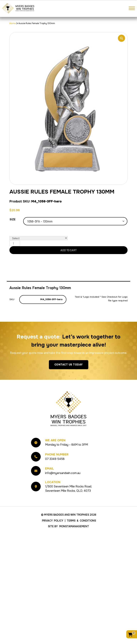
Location (53, 482)
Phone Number (57, 454)
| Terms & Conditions (80, 521)
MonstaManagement (74, 526)
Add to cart (69, 250)
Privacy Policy (53, 521)
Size (13, 219)
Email (50, 469)
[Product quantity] (15, 243)
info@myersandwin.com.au (63, 473)
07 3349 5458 (55, 459)
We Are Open (55, 440)
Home (13, 23)
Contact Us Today (69, 365)
